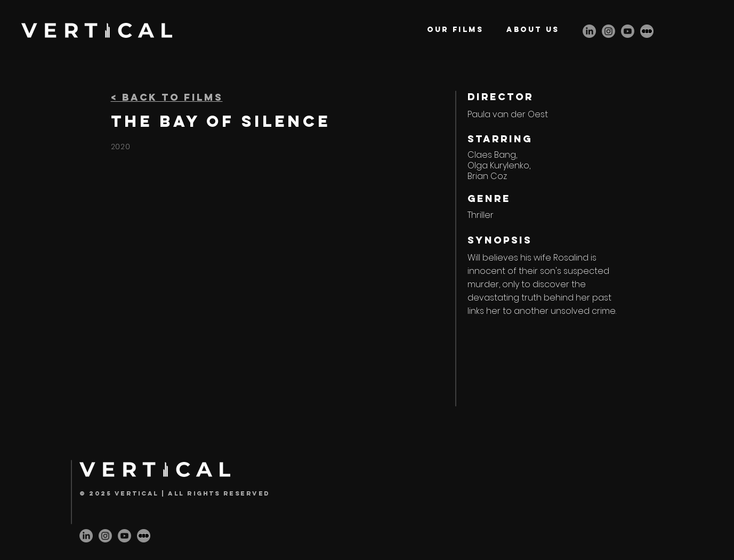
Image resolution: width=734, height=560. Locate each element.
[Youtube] (628, 31)
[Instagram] (608, 31)
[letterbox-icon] (647, 31)
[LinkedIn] (589, 31)
